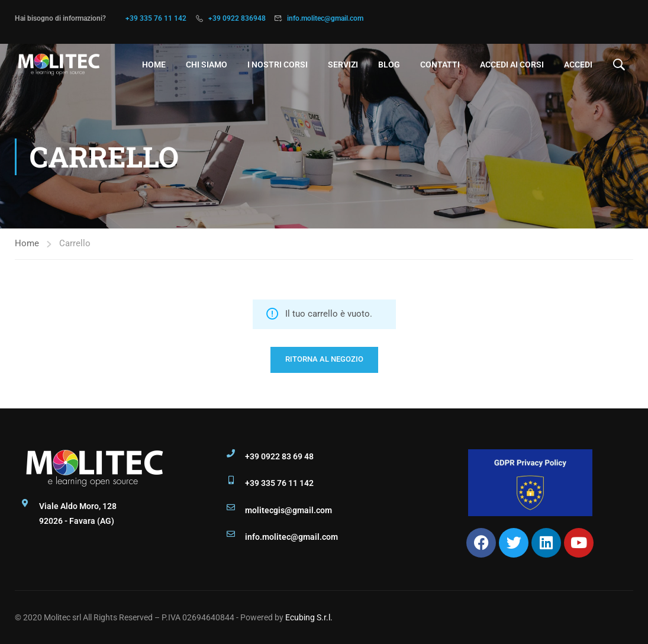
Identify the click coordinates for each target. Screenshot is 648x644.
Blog (389, 65)
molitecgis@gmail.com (288, 510)
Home (154, 65)
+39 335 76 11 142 (156, 18)
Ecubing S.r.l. (309, 617)
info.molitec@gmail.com (325, 18)
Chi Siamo (207, 65)
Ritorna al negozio (324, 359)
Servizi (343, 65)
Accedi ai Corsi (512, 65)
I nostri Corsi (278, 65)
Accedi (578, 65)
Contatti (440, 65)
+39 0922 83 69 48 (279, 456)
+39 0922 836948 (237, 18)
